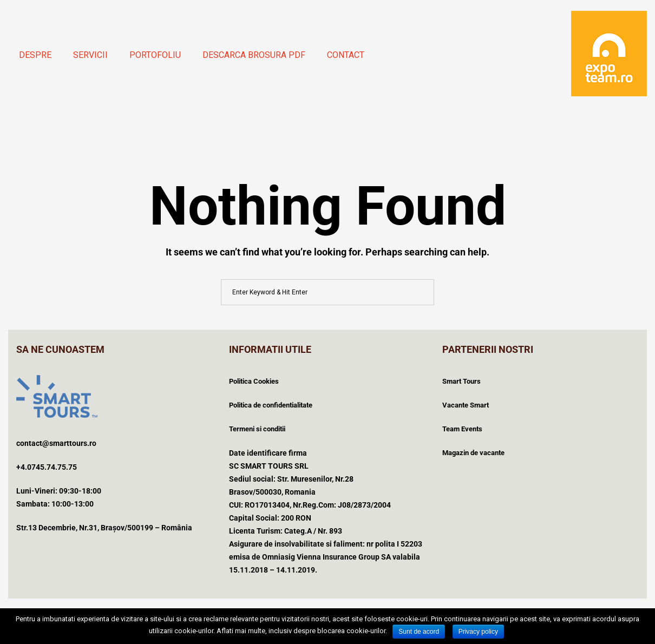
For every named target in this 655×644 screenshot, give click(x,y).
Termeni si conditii (257, 429)
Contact (346, 55)
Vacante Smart (466, 405)
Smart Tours (461, 381)
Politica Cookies (254, 381)
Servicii (90, 55)
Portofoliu (155, 55)
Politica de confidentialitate (271, 405)
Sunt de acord (419, 632)
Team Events (462, 429)
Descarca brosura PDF (254, 55)
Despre (35, 55)
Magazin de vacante (473, 453)
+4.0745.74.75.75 (47, 467)
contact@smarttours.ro (56, 443)
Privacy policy (478, 632)
